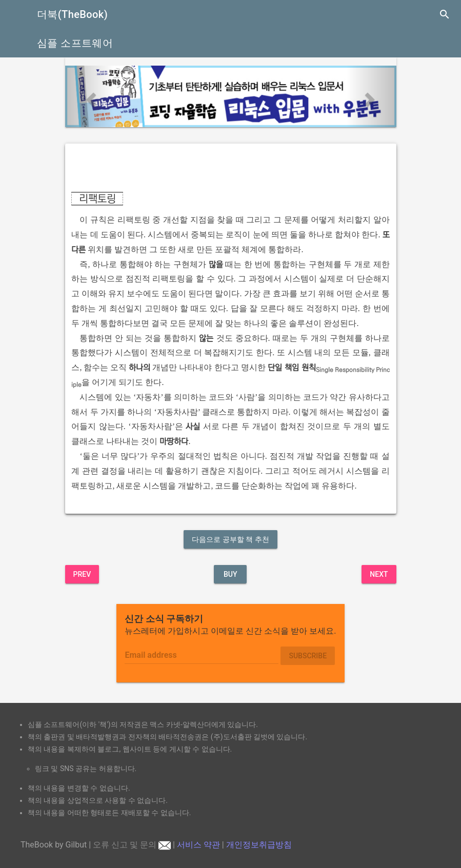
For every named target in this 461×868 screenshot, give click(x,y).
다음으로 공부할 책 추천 (230, 539)
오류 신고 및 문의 (132, 845)
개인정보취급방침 (259, 845)
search (445, 14)
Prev (82, 574)
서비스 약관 (198, 845)
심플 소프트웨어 (75, 43)
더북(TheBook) (72, 14)
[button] (90, 96)
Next (379, 574)
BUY (230, 574)
